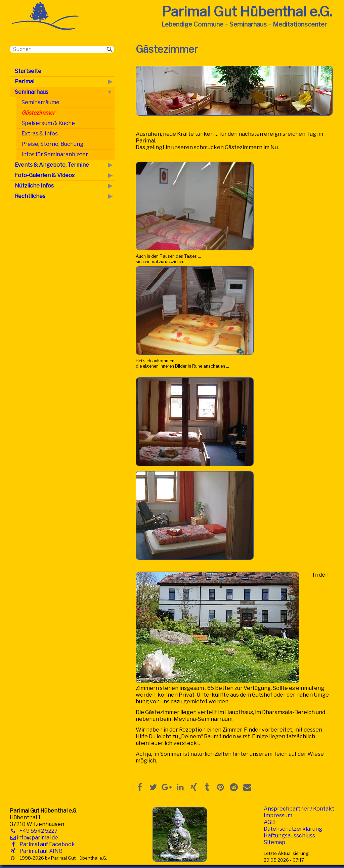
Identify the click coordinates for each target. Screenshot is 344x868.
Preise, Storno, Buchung (52, 144)
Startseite (28, 71)
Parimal (25, 81)
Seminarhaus (32, 92)
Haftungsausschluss (289, 836)
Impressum (278, 815)
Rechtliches (30, 196)
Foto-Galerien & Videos (45, 175)
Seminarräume (40, 102)
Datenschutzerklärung (293, 829)
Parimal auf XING (40, 851)
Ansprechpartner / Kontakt (299, 809)
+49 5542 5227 (37, 831)
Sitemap (274, 842)
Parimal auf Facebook (46, 844)
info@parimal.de (37, 838)
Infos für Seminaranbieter (55, 154)
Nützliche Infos (34, 186)
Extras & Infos (40, 134)
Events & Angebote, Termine (52, 165)
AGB (269, 822)
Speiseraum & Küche (48, 123)
